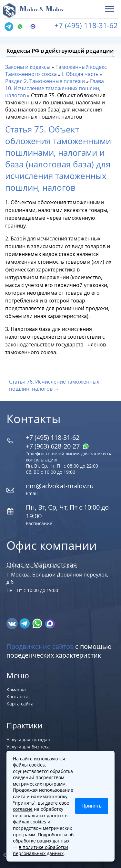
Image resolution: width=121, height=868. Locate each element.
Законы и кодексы (28, 67)
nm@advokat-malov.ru (60, 486)
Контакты (17, 697)
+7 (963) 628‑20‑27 (57, 446)
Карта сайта (20, 704)
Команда (16, 689)
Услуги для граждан (28, 740)
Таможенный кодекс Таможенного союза (56, 70)
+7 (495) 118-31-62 (86, 25)
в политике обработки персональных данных (40, 850)
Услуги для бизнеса (28, 747)
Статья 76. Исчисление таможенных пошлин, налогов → (54, 385)
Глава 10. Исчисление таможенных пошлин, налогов (55, 88)
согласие (23, 809)
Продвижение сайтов (40, 646)
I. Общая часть (80, 74)
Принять (92, 806)
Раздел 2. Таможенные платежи (45, 81)
